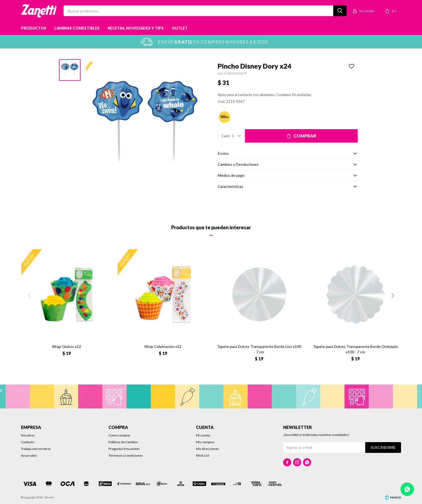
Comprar (305, 136)
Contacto (28, 442)
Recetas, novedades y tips (136, 28)
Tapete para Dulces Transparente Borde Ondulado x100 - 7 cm (356, 349)
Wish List (203, 455)
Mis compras (205, 442)
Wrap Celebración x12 (163, 346)
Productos (34, 28)
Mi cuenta (203, 435)
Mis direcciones (208, 449)
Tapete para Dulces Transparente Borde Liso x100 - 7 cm (259, 349)
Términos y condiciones (126, 455)
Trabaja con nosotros (36, 449)
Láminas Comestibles (77, 28)
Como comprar (119, 435)
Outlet (180, 28)
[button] (393, 295)
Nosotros (28, 435)
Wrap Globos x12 (66, 346)
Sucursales (29, 455)
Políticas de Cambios (123, 442)
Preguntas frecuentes (124, 449)
